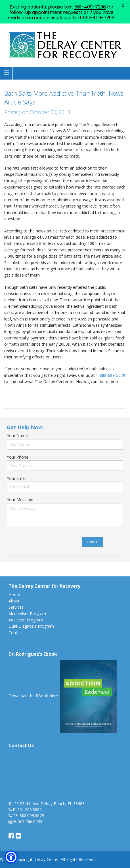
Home (14, 594)
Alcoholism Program (27, 614)
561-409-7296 (90, 7)
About (14, 601)
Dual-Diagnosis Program (31, 626)
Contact (16, 633)
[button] (11, 857)
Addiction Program (26, 620)
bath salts (24, 394)
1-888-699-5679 (111, 375)
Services (16, 607)
